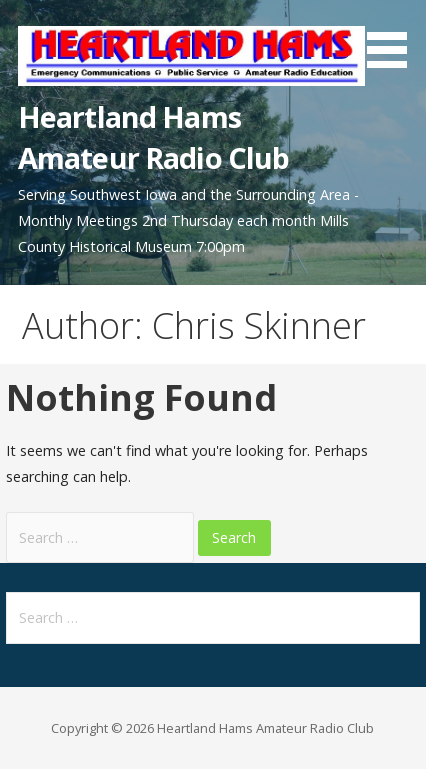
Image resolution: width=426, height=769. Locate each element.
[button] (394, 37)
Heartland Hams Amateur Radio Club (153, 136)
